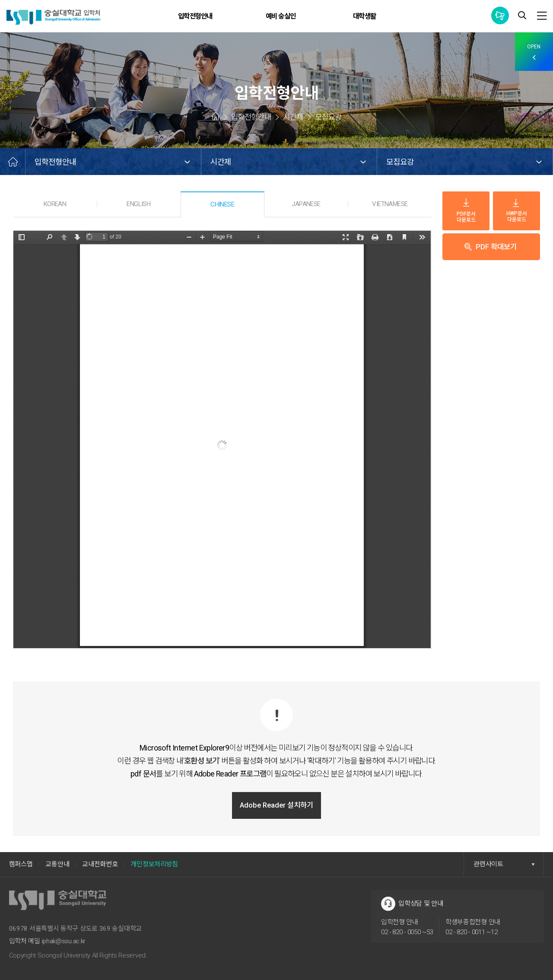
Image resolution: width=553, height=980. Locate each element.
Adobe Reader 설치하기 (276, 805)
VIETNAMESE (390, 204)
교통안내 (58, 864)
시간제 (222, 162)
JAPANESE (306, 204)
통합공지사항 (500, 15)
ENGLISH (139, 204)
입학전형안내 (198, 16)
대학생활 (366, 16)
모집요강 (401, 162)
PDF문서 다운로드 (466, 211)
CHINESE (222, 204)
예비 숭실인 (281, 16)
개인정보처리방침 (158, 864)
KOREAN (55, 204)
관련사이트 (504, 864)
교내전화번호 (102, 864)
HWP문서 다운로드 (517, 211)
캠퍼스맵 (21, 864)
